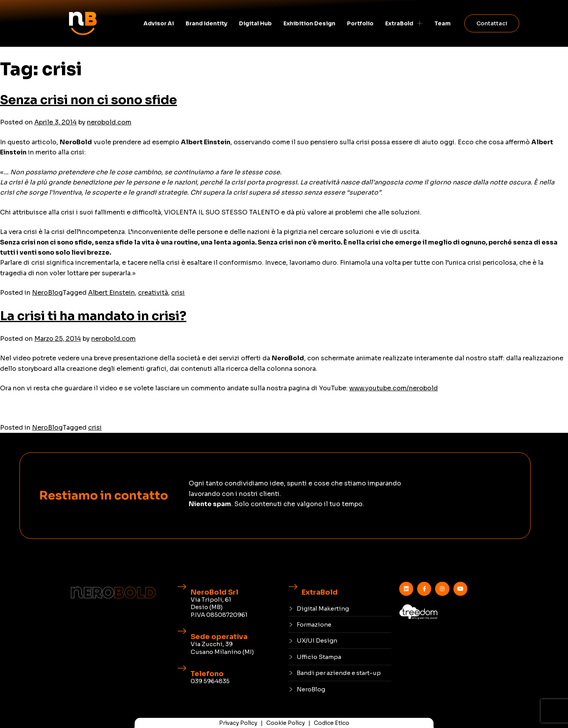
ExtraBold (404, 23)
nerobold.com (109, 122)
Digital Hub (255, 23)
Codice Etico (332, 723)
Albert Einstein (111, 293)
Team (442, 23)
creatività (153, 293)
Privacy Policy (238, 723)
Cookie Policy (286, 723)
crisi (178, 293)
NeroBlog (47, 293)
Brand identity (206, 23)
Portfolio (360, 23)
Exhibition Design (309, 23)
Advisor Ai (159, 23)
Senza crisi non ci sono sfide (88, 100)
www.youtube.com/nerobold (394, 388)
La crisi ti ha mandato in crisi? (93, 316)
